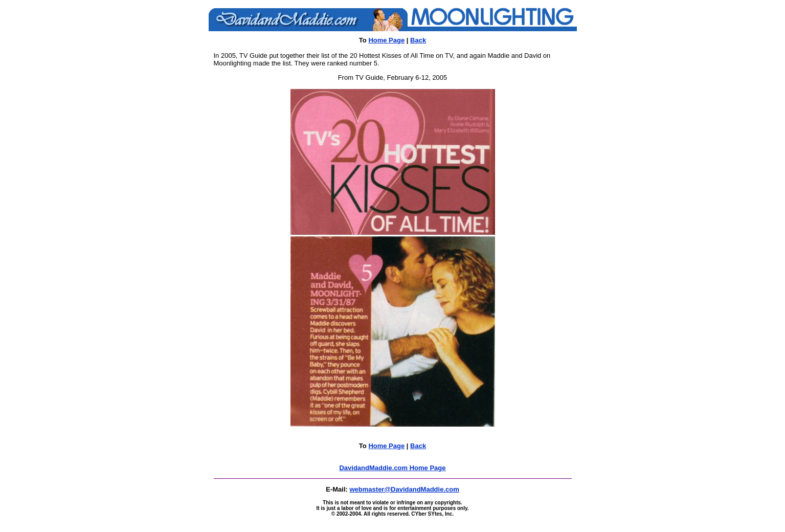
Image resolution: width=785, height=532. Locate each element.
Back (418, 40)
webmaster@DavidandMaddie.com (405, 489)
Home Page (386, 40)
